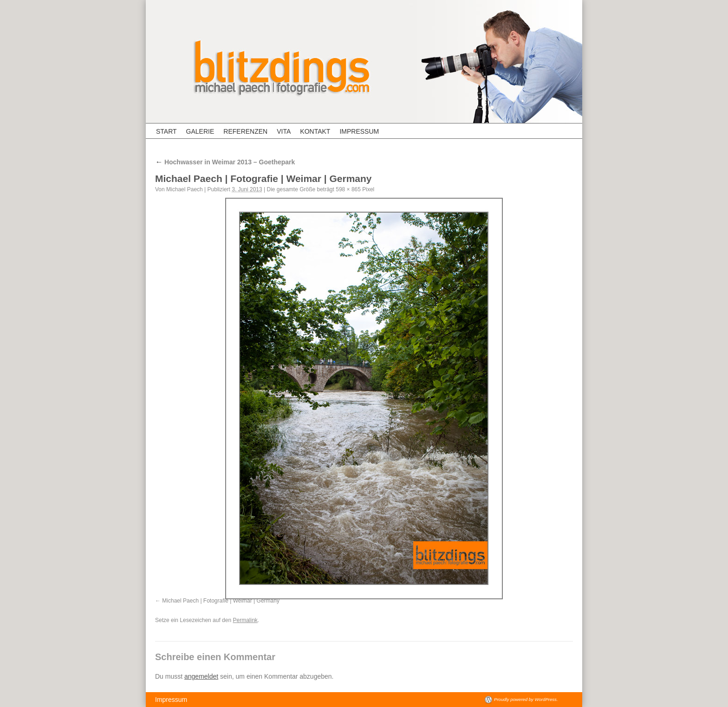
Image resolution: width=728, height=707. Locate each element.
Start (166, 131)
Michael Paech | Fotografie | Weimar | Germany (221, 601)
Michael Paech (185, 189)
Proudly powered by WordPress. (526, 699)
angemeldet (201, 676)
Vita (284, 131)
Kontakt (315, 131)
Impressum (359, 131)
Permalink (245, 620)
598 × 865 (348, 189)
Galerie (200, 131)
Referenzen (245, 131)
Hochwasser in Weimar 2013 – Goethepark (225, 162)
